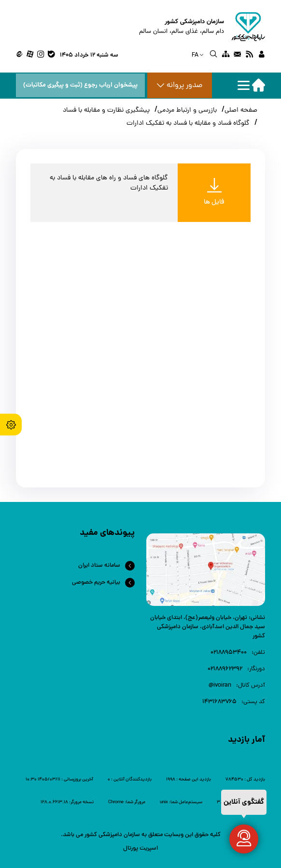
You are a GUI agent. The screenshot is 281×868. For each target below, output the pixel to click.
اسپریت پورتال (140, 848)
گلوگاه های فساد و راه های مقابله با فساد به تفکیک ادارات (109, 183)
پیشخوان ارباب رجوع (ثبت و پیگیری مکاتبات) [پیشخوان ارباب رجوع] (80, 85)
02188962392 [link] (225, 669)
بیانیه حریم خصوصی (96, 582)
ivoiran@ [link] (220, 685)
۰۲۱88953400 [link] (229, 653)
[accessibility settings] (11, 424)
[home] (202, 27)
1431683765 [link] (219, 702)
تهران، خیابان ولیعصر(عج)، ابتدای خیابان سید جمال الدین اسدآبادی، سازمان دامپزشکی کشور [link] (208, 627)
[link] (261, 56)
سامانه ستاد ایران (99, 566)
